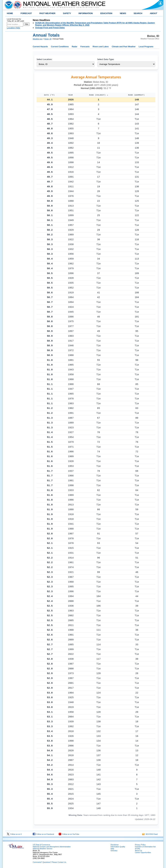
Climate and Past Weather (124, 47)
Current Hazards (40, 47)
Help (112, 849)
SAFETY (67, 13)
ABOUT (153, 13)
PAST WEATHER (47, 13)
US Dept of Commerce (41, 845)
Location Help (13, 28)
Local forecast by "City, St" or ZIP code (15, 20)
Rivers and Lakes (101, 47)
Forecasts (85, 47)
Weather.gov (38, 39)
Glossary (114, 851)
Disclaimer (115, 845)
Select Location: (44, 59)
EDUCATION (106, 13)
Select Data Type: (106, 59)
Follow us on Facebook (43, 834)
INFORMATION (86, 13)
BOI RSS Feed (150, 834)
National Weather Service (43, 849)
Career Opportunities (143, 852)
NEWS (123, 13)
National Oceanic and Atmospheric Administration (52, 847)
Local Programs (146, 47)
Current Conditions (60, 47)
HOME (10, 13)
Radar (75, 47)
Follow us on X (14, 834)
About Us (138, 851)
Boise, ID (48, 39)
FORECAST (26, 13)
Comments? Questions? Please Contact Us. (50, 862)
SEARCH (138, 13)
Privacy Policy (140, 845)
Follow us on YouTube (69, 834)
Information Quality (118, 847)
